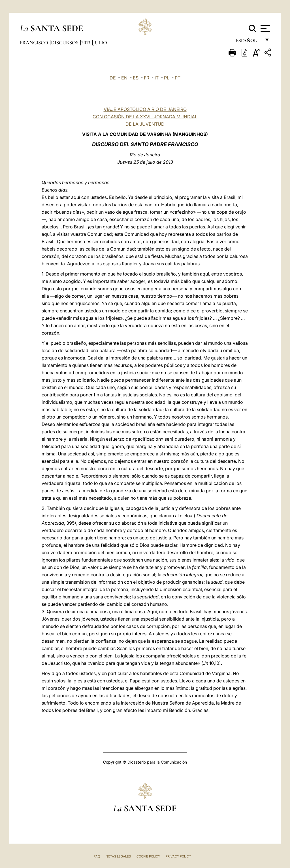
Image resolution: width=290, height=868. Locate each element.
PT (178, 78)
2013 (86, 43)
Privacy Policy (178, 856)
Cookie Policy (148, 856)
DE (113, 78)
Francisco (35, 43)
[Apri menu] (265, 28)
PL (167, 78)
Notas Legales (118, 856)
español (249, 42)
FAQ (97, 856)
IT (157, 78)
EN (124, 78)
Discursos (65, 43)
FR (147, 78)
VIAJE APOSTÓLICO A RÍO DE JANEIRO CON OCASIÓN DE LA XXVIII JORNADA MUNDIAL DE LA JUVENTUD (145, 117)
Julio (100, 43)
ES (136, 78)
